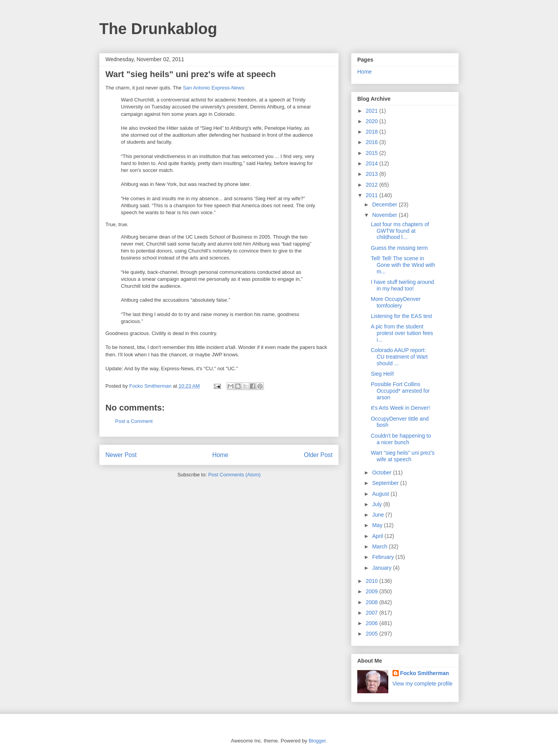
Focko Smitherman (425, 673)
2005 (373, 634)
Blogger (317, 741)
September (386, 483)
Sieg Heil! (382, 374)
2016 (373, 142)
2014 (373, 163)
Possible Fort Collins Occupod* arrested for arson (400, 391)
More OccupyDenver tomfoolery (396, 302)
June (379, 515)
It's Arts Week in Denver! (400, 408)
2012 (373, 185)
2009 (373, 591)
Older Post (318, 455)
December (385, 204)
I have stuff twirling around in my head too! (402, 285)
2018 (373, 132)
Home (220, 455)
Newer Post (121, 455)
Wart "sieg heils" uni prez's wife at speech (403, 456)
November (385, 215)
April (378, 536)
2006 (373, 623)
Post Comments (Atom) (234, 475)
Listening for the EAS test (401, 316)
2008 (373, 602)
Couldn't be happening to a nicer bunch (401, 439)
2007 (373, 613)
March (380, 546)
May (378, 525)
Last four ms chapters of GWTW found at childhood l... (400, 231)
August (381, 494)
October (382, 472)
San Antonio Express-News (214, 88)
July (378, 504)
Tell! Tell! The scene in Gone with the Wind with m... (403, 265)
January (382, 568)
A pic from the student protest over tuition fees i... (402, 333)
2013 (373, 174)
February (384, 557)
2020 (373, 121)
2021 (373, 111)
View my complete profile (423, 684)
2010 (373, 581)
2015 (373, 153)
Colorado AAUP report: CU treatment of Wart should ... (399, 357)
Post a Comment (134, 421)
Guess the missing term (399, 248)
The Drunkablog (158, 29)
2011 (373, 195)
